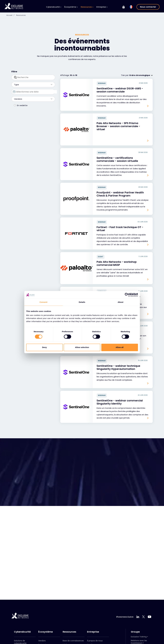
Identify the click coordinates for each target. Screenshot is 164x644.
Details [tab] (82, 302)
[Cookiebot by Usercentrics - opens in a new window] (127, 295)
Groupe (135, 632)
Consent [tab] (43, 302)
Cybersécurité (54, 7)
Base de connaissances (73, 641)
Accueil (11, 15)
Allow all (120, 347)
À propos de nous (95, 641)
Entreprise (102, 7)
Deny (44, 347)
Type (32, 85)
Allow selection (82, 347)
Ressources (87, 7)
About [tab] (121, 302)
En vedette (22, 105)
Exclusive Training (139, 637)
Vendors (32, 99)
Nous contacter (148, 7)
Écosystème (71, 7)
